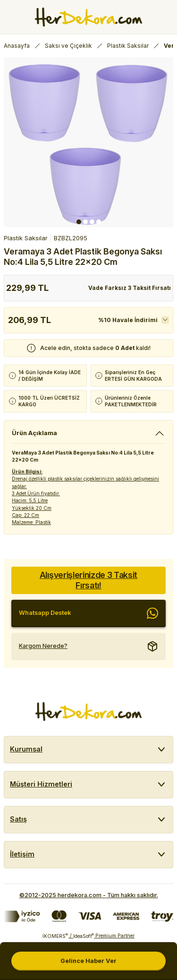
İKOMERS (55, 936)
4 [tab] (99, 222)
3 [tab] (92, 222)
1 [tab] (79, 222)
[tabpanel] (88, 142)
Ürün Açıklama (34, 433)
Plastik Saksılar (26, 238)
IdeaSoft (84, 936)
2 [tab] (85, 222)
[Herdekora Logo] (88, 17)
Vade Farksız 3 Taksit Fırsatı (130, 288)
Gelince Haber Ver (88, 961)
